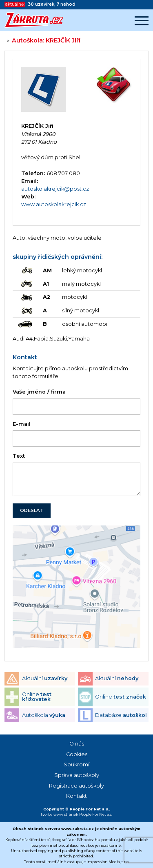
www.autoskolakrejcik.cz (54, 204)
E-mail (22, 424)
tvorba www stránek (60, 814)
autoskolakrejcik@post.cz (55, 189)
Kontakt (76, 796)
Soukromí (76, 765)
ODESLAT (32, 510)
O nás (77, 744)
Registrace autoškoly (76, 786)
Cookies (77, 754)
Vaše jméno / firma (39, 392)
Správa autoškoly (77, 775)
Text (19, 456)
